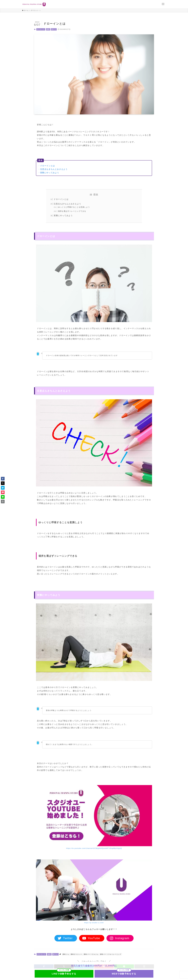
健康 (48, 29)
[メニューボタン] (163, 4)
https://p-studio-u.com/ (94, 923)
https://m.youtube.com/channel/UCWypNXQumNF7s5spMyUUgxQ (94, 848)
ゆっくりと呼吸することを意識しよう (74, 207)
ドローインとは (61, 199)
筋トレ (54, 29)
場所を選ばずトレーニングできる (72, 211)
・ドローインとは (46, 166)
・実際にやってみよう (49, 173)
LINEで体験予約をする (64, 974)
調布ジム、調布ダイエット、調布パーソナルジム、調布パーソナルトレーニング (92, 954)
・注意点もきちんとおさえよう (53, 169)
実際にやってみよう (63, 216)
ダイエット (41, 29)
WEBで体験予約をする (124, 974)
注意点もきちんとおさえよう (67, 204)
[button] (3, 479)
